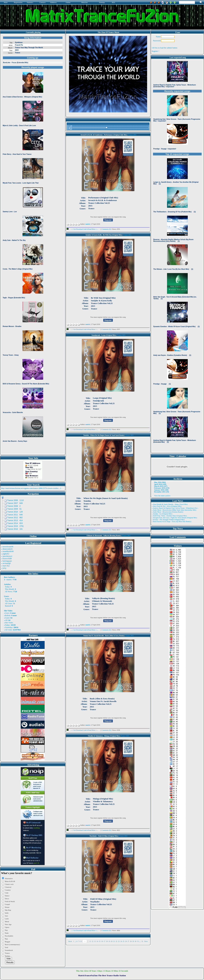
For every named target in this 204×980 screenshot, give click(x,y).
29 (133, 941)
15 (100, 941)
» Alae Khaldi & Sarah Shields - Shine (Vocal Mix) (170, 504)
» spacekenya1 (7, 556)
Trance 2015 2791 (15, 526)
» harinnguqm (6, 561)
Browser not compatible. (33, 244)
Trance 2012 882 (15, 518)
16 (102, 941)
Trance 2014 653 (15, 523)
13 (95, 941)
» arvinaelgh (6, 563)
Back (70, 941)
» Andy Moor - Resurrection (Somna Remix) (167, 512)
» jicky (4, 568)
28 (131, 941)
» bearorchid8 (6, 559)
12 (93, 941)
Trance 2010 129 (15, 512)
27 (128, 941)
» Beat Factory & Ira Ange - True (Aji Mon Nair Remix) (171, 521)
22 (116, 941)
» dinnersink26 (7, 549)
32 (142, 941)
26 (126, 941)
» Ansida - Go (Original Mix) (162, 514)
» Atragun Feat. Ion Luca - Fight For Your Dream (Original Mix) (174, 518)
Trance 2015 (132, 135)
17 (104, 941)
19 (109, 941)
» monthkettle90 (7, 551)
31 (138, 941)
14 (97, 941)
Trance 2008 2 (14, 506)
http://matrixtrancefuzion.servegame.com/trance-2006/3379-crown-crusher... (30, 488)
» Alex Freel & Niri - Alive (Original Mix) (167, 506)
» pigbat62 (5, 554)
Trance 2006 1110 (15, 500)
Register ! (155, 51)
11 (90, 941)
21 (114, 941)
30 (136, 941)
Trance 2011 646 (15, 515)
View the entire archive (162, 496)
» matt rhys (5, 566)
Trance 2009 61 (14, 509)
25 (124, 941)
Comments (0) (106, 229)
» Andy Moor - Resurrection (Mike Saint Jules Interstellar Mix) (174, 510)
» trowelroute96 (7, 547)
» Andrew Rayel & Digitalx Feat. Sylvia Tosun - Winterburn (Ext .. (175, 508)
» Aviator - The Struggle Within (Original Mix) (168, 519)
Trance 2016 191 (15, 529)
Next (146, 941)
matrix (9, 580)
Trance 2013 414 (15, 520)
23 (119, 941)
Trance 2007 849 (15, 503)
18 (107, 941)
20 (112, 941)
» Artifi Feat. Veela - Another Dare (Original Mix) (169, 516)
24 (121, 941)
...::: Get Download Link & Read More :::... (83, 229)
